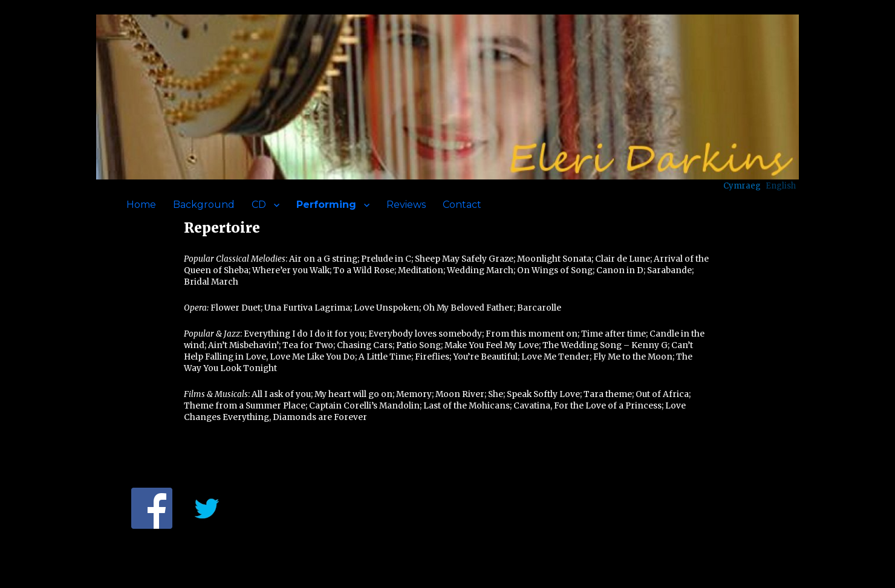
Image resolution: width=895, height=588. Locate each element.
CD (259, 205)
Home (141, 205)
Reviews (406, 205)
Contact (462, 205)
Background (204, 205)
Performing (326, 205)
